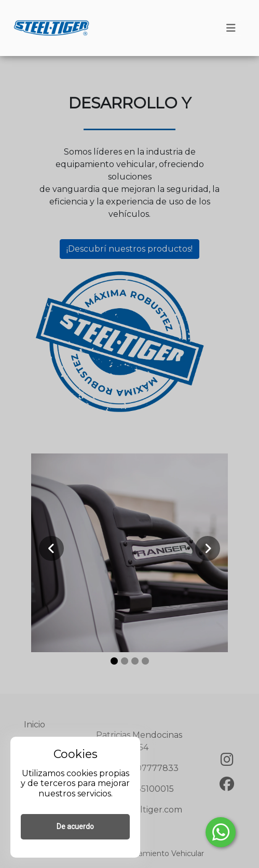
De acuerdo (75, 826)
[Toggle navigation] (231, 28)
